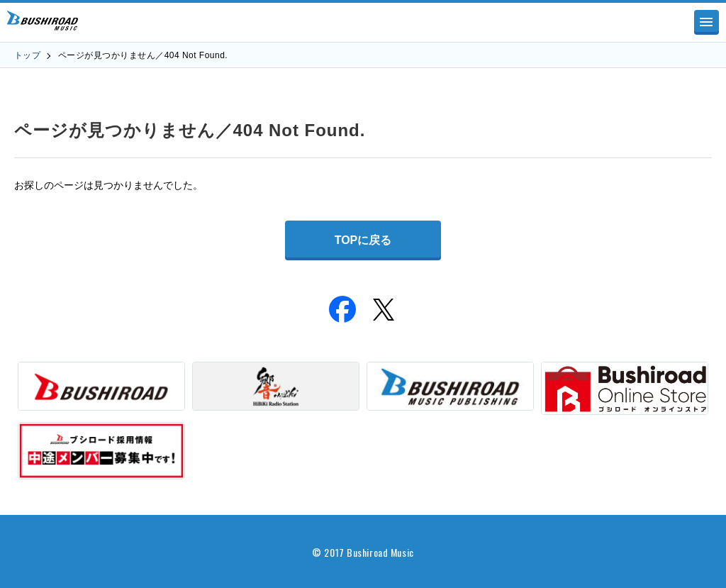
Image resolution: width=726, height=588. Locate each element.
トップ (27, 55)
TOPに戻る (363, 240)
